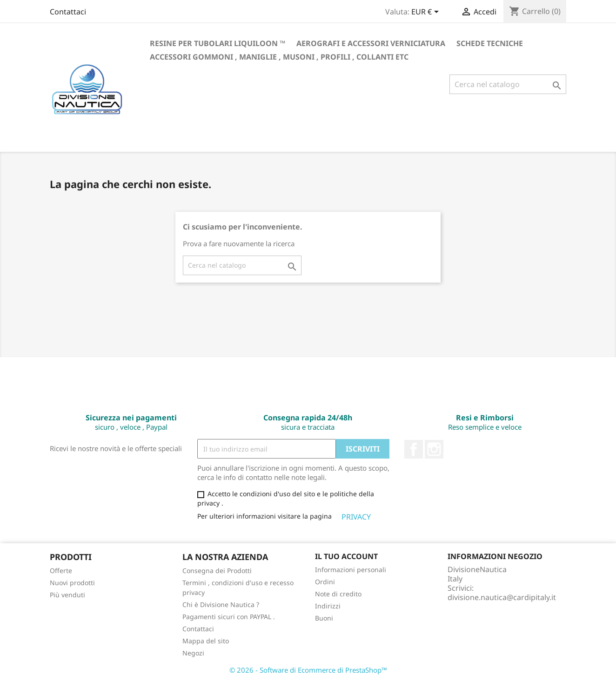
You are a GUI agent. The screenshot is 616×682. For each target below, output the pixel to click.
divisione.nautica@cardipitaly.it (502, 597)
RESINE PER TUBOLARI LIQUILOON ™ (218, 43)
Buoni (324, 618)
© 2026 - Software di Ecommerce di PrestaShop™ (308, 670)
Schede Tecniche (490, 43)
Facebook (414, 449)
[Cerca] (508, 84)
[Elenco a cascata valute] (427, 13)
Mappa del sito (206, 641)
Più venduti (67, 595)
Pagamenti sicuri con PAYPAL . (229, 617)
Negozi (193, 653)
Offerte (61, 571)
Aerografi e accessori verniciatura (371, 43)
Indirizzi (328, 606)
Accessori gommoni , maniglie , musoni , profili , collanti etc (279, 57)
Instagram (434, 449)
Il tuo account (346, 556)
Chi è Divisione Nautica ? (221, 604)
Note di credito (338, 594)
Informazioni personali (351, 570)
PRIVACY (357, 517)
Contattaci (68, 12)
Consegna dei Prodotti (217, 571)
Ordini (325, 582)
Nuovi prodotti (72, 583)
